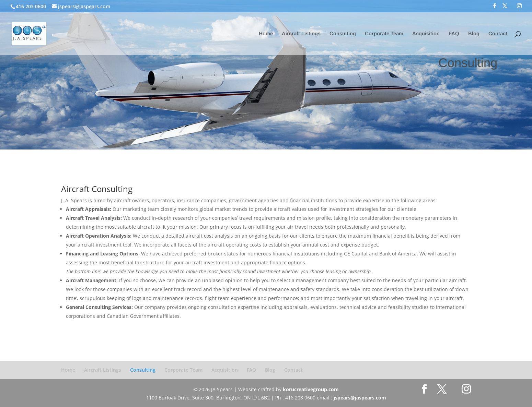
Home (266, 34)
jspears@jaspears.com (360, 398)
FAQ (454, 34)
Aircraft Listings (301, 34)
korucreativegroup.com (311, 389)
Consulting (343, 34)
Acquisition (426, 34)
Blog (474, 34)
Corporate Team (384, 34)
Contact (498, 34)
